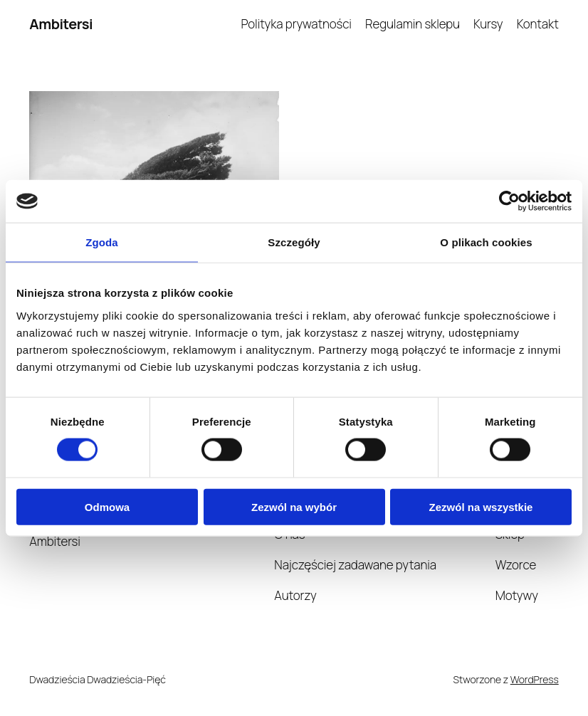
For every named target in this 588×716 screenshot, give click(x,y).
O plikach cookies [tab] (486, 242)
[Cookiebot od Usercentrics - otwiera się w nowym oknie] (509, 201)
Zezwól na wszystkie (481, 506)
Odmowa (107, 506)
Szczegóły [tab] (294, 242)
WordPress (535, 679)
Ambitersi (61, 24)
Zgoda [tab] (102, 242)
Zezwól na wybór (294, 506)
